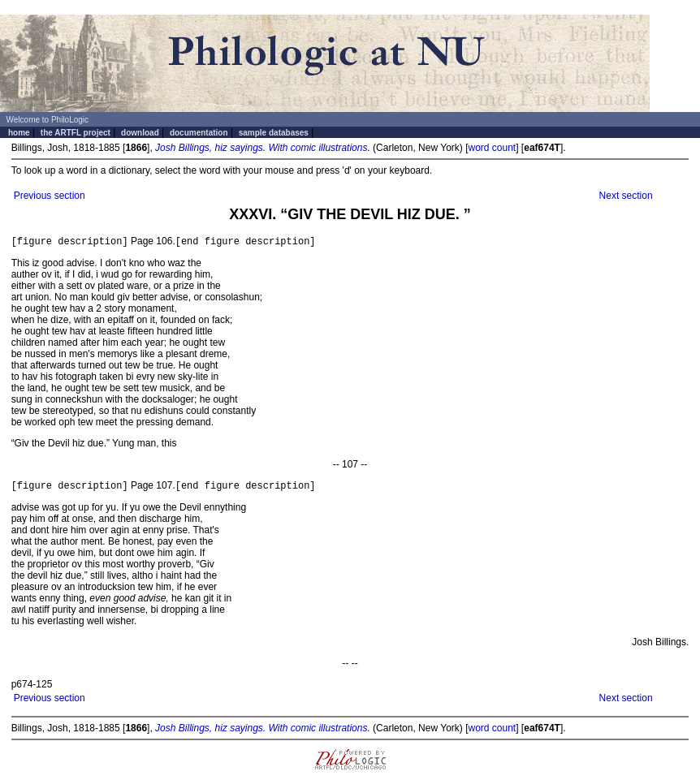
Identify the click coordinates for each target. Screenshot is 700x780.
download (140, 133)
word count (492, 148)
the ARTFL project (76, 133)
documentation (199, 133)
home (19, 133)
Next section (626, 196)
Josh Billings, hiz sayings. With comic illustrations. (263, 148)
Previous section (50, 196)
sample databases (274, 133)
